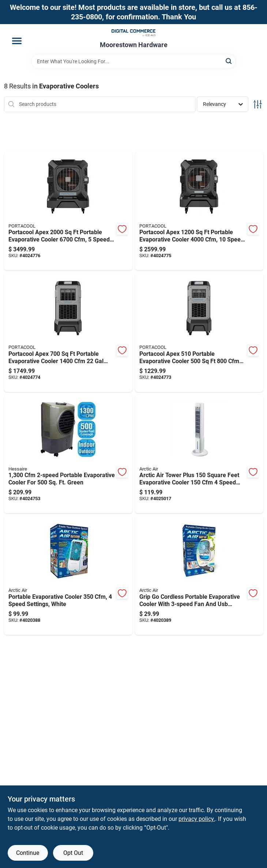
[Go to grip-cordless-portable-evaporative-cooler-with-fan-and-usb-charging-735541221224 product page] (199, 575)
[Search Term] (133, 61)
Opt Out (73, 853)
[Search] (229, 61)
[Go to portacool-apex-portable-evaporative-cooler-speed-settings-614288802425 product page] (199, 211)
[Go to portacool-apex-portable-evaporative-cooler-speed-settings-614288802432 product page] (68, 211)
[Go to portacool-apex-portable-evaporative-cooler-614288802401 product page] (199, 332)
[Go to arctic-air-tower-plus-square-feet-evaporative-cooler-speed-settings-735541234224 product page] (199, 454)
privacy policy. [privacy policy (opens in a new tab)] (197, 819)
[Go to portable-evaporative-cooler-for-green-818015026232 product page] (68, 454)
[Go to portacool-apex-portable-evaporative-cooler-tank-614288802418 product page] (68, 332)
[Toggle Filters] (258, 104)
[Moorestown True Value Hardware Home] (133, 33)
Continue (28, 853)
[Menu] (17, 41)
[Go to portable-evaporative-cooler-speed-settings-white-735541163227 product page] (68, 575)
